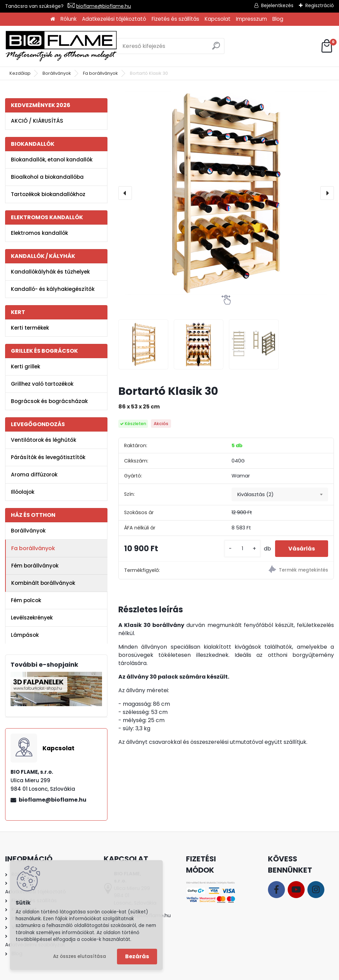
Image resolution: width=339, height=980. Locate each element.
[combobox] (280, 494)
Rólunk (69, 19)
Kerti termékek (30, 328)
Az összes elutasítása (80, 956)
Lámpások (25, 635)
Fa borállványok (100, 73)
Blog (278, 19)
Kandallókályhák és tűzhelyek (50, 272)
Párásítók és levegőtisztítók (48, 457)
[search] (216, 48)
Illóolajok (23, 492)
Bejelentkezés (277, 5)
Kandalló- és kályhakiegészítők (53, 289)
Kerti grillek (26, 366)
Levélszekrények (32, 618)
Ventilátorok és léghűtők (44, 440)
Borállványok (57, 73)
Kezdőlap (20, 73)
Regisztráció (320, 5)
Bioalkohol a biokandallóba (47, 177)
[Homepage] (53, 19)
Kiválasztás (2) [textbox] (256, 494)
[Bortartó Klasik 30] (226, 193)
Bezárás (137, 956)
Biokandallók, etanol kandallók (52, 160)
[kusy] (242, 549)
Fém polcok (26, 600)
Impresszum (251, 19)
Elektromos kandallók (39, 233)
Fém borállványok (35, 566)
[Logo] (61, 46)
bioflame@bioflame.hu (104, 6)
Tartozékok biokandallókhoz (48, 194)
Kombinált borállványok (43, 583)
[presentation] (125, 193)
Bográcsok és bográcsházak (49, 401)
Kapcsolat (218, 19)
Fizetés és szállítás (175, 19)
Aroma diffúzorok (34, 475)
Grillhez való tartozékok (42, 384)
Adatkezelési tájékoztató (114, 19)
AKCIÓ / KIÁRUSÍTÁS (37, 121)
